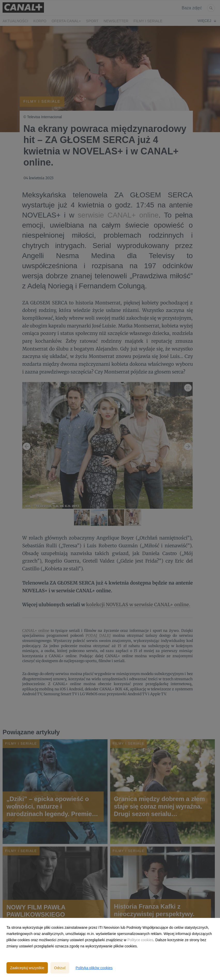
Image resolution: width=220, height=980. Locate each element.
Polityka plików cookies (94, 968)
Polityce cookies (140, 940)
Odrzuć (60, 968)
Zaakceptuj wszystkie (27, 968)
